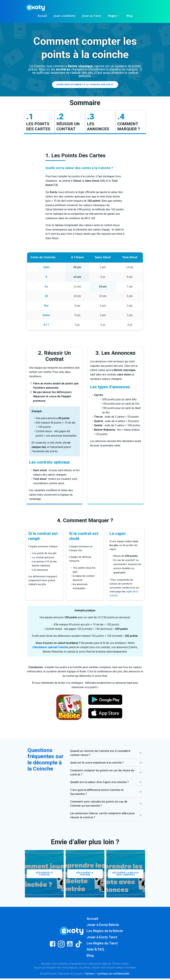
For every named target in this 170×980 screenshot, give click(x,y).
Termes (90, 975)
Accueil (42, 16)
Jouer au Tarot (92, 16)
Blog (129, 16)
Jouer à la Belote (64, 16)
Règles (114, 16)
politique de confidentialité (114, 975)
